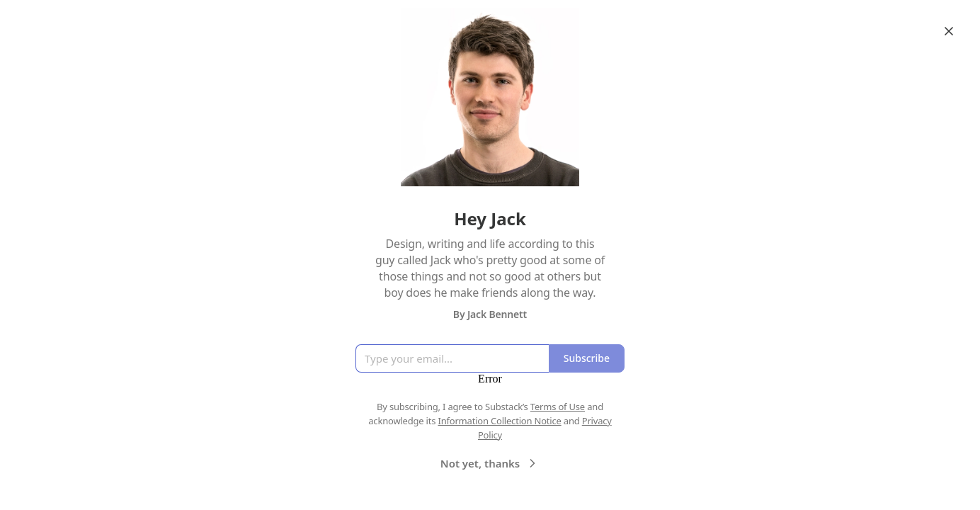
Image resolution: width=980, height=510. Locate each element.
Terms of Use (558, 407)
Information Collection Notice (499, 421)
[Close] (949, 31)
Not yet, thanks (490, 463)
